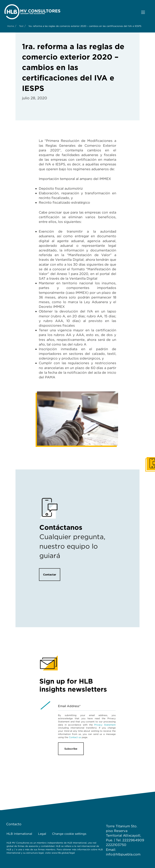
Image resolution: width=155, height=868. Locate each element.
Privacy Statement (105, 725)
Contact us (75, 737)
